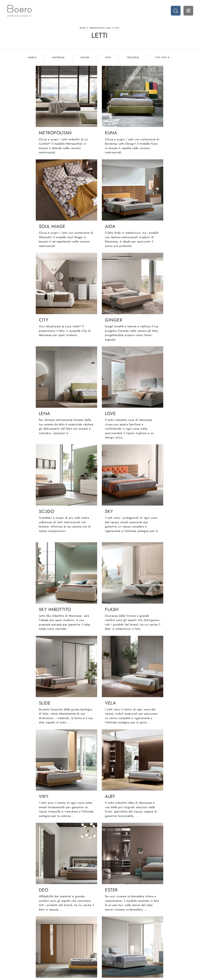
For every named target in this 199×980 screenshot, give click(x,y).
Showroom (61, 928)
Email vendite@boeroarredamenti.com (27, 945)
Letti (117, 28)
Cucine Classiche (112, 928)
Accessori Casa (157, 928)
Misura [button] (85, 58)
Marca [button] (32, 58)
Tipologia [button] (133, 58)
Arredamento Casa (100, 28)
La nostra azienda (65, 924)
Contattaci (61, 939)
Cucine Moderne (112, 924)
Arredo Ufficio (157, 931)
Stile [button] (108, 58)
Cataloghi (61, 935)
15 (122, 828)
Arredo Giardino (158, 935)
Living (105, 931)
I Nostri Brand (63, 931)
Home (83, 28)
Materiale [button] (58, 58)
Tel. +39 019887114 (20, 939)
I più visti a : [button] (163, 58)
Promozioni (108, 935)
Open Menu (188, 11)
